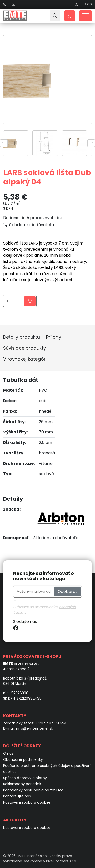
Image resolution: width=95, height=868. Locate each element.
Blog (88, 4)
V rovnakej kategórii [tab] (25, 359)
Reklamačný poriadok (22, 784)
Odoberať (67, 591)
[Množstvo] (11, 301)
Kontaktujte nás (17, 796)
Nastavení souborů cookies (27, 802)
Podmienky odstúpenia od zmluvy (33, 790)
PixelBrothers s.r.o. (62, 861)
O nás (8, 753)
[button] (70, 16)
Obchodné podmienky (23, 759)
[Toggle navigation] (86, 16)
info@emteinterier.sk (35, 728)
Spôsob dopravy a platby (25, 778)
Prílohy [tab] (54, 337)
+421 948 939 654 (51, 723)
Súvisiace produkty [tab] (24, 348)
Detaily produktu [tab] (22, 337)
